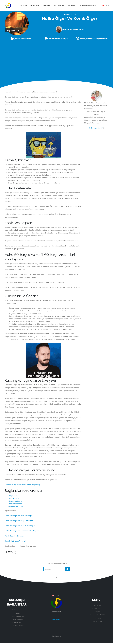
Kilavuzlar (35, 6)
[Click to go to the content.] (56, 86)
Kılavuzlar (97, 608)
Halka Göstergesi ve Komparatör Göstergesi (22, 531)
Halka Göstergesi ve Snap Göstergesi (19, 521)
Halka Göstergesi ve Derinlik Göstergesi (20, 526)
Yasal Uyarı (18, 623)
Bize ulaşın (71, 6)
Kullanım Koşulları (18, 616)
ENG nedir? (56, 619)
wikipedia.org (14, 498)
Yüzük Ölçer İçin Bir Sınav (14, 536)
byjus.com (13, 496)
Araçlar (46, 6)
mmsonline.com (16, 504)
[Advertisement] (56, 57)
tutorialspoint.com (16, 506)
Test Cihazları (58, 6)
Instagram (18, 610)
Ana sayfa (23, 6)
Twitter (18, 613)
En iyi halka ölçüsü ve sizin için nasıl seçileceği (22, 485)
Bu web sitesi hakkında (87, 6)
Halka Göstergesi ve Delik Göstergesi (19, 516)
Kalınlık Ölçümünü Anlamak (15, 541)
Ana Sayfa (67, 15)
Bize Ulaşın (97, 618)
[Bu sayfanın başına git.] (56, 577)
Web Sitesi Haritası (18, 626)
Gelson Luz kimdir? (96, 128)
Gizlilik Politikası (18, 619)
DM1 (75, 15)
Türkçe (105, 5)
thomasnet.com (15, 501)
